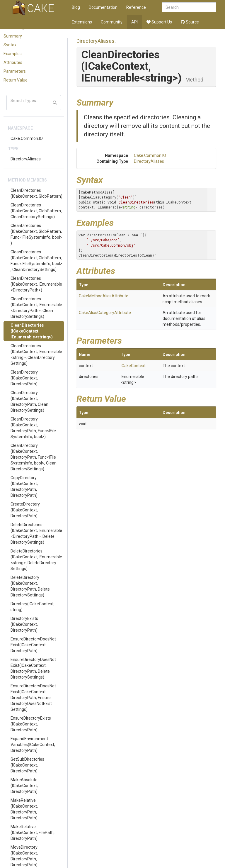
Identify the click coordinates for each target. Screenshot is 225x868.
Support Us (159, 22)
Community (112, 22)
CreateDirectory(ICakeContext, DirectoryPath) (25, 510)
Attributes (13, 62)
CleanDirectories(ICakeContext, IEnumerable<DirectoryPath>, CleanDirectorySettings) (36, 308)
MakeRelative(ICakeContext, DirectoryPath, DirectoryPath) (24, 809)
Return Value (16, 80)
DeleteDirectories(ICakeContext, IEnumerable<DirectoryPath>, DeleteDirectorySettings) (36, 533)
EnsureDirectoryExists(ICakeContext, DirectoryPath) (31, 724)
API (134, 22)
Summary (13, 36)
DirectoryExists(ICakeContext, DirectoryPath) (24, 624)
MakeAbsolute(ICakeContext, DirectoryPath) (24, 786)
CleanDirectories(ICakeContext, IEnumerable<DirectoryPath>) (36, 284)
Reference (136, 7)
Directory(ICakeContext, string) (33, 607)
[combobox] (189, 7)
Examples (13, 54)
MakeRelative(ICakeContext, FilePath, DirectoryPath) (33, 833)
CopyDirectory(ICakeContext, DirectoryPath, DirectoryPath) (24, 486)
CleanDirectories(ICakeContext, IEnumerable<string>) (32, 331)
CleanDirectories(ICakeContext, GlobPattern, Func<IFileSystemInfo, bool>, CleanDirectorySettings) (36, 261)
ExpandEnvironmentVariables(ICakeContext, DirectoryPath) (33, 745)
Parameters (15, 71)
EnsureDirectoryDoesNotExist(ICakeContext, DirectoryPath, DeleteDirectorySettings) (33, 668)
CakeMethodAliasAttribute (104, 296)
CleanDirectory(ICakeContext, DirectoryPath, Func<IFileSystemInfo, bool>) (33, 428)
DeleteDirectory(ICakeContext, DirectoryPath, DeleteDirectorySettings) (30, 586)
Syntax (10, 45)
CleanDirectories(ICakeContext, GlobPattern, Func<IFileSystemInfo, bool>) (36, 234)
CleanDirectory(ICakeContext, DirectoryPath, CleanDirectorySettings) (29, 401)
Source (190, 22)
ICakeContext (133, 366)
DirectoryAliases (26, 159)
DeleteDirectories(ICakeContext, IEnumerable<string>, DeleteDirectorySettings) (36, 560)
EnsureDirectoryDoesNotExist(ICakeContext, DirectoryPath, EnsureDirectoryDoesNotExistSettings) (33, 698)
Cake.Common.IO (27, 138)
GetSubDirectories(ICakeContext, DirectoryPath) (27, 765)
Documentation (103, 7)
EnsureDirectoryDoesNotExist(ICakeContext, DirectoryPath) (33, 645)
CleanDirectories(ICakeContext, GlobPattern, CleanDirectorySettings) (36, 211)
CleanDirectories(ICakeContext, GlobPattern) (36, 193)
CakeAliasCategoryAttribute (105, 313)
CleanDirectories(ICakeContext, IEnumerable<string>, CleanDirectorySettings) (36, 355)
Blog (76, 7)
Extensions (82, 22)
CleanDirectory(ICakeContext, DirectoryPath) (24, 378)
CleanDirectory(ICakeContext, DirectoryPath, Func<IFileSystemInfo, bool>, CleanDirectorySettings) (34, 457)
